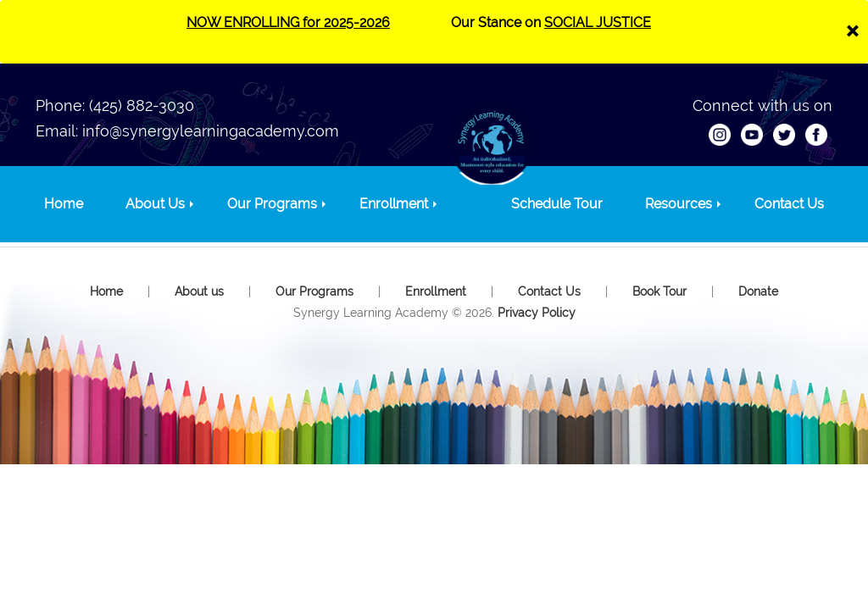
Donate (758, 291)
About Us (155, 204)
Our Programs (272, 204)
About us (199, 291)
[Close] (852, 29)
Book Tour (659, 291)
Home (64, 204)
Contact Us (789, 204)
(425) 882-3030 (142, 105)
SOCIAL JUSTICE (598, 22)
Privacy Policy (537, 313)
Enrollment (394, 204)
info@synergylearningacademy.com (211, 131)
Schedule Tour (557, 204)
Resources (679, 204)
